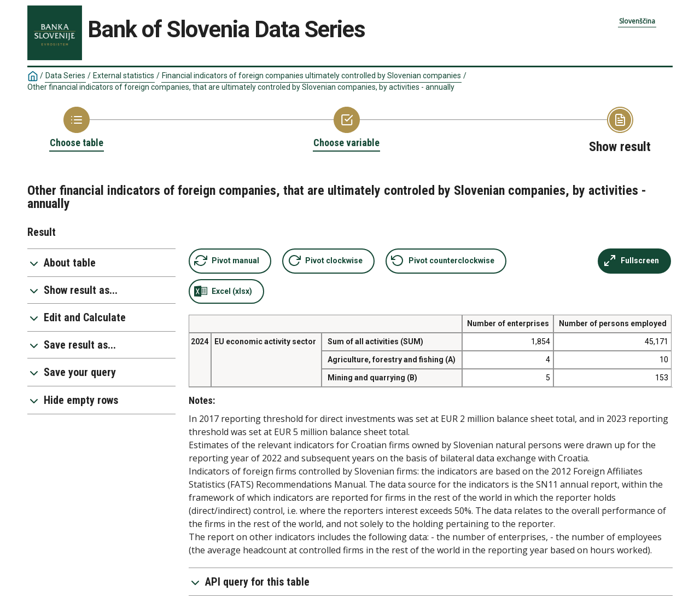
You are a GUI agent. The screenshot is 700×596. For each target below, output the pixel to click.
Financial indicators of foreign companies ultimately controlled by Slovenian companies (311, 76)
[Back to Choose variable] (346, 128)
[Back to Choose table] (77, 128)
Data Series (65, 76)
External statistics (124, 76)
